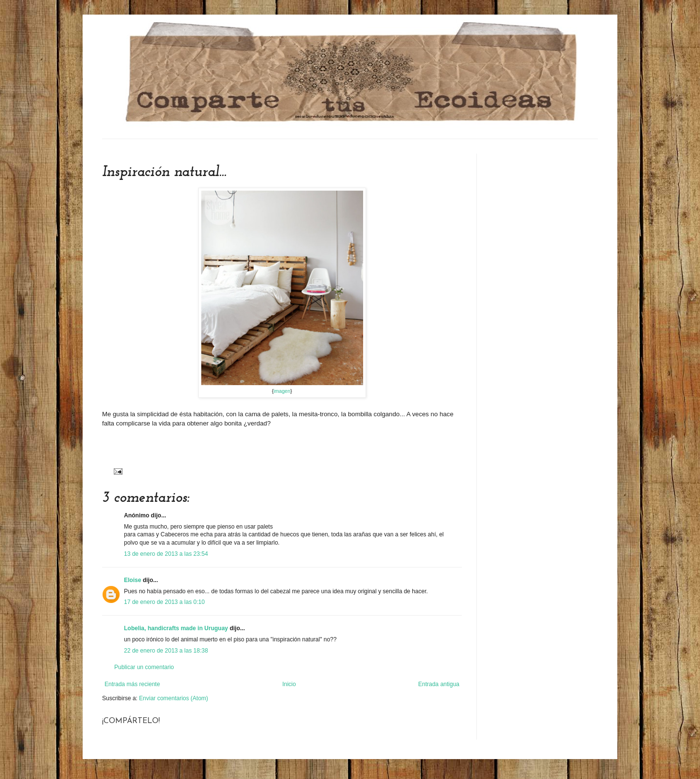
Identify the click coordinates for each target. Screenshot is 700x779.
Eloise (132, 580)
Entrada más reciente (132, 684)
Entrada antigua (439, 684)
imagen (282, 391)
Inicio (289, 684)
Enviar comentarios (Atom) (174, 698)
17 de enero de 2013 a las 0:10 (164, 602)
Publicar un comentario (144, 667)
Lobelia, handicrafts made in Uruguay (176, 628)
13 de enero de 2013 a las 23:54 (166, 554)
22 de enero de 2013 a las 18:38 (166, 651)
